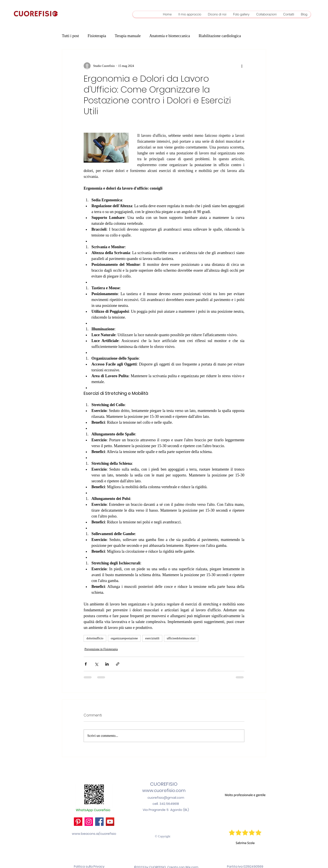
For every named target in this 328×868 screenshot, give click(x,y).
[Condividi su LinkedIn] (107, 664)
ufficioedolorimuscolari (181, 638)
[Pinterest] (78, 822)
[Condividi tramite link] (118, 664)
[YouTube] (110, 822)
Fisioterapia (97, 36)
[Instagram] (89, 822)
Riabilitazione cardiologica (220, 36)
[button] (245, 818)
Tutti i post (70, 36)
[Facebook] (99, 822)
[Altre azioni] (242, 66)
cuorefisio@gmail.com (166, 798)
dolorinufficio (95, 638)
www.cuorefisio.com (164, 790)
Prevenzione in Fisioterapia (101, 649)
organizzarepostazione (124, 638)
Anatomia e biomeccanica (170, 36)
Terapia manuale (128, 36)
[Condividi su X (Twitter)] (96, 664)
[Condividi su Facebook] (86, 664)
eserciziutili (152, 638)
